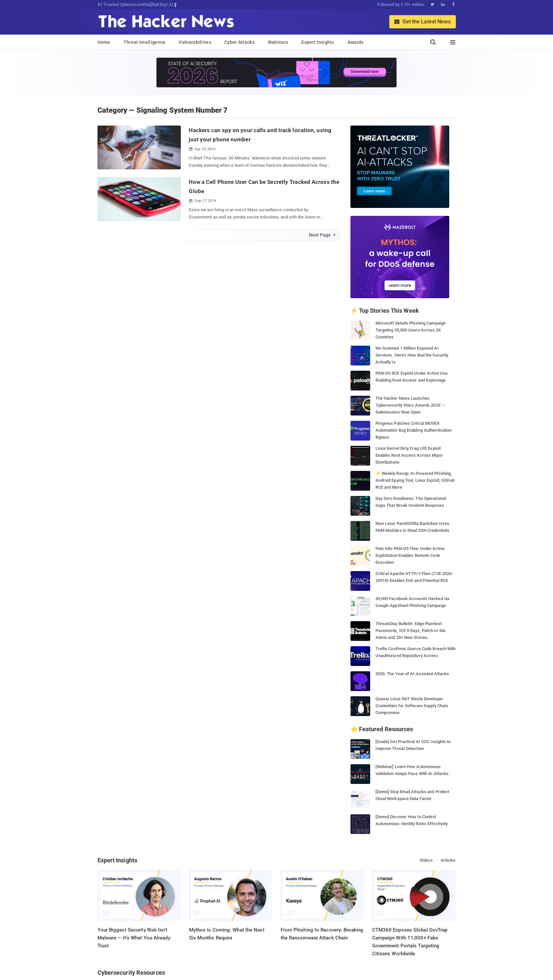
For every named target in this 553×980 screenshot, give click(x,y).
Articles (448, 860)
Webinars (278, 42)
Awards (356, 42)
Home (104, 42)
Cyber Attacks (239, 42)
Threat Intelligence (145, 42)
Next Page (323, 235)
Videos (426, 860)
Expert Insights (318, 42)
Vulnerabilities (195, 42)
